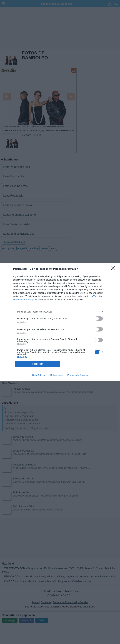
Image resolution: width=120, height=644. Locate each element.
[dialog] (60, 322)
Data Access (56, 375)
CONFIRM (37, 364)
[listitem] (60, 312)
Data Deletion (39, 375)
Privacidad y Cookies (78, 375)
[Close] (114, 269)
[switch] (99, 319)
